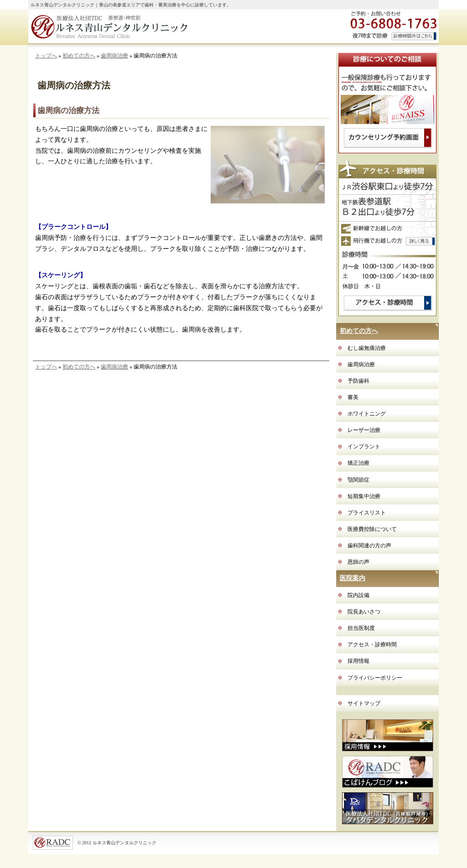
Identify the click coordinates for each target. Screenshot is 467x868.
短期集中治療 (364, 496)
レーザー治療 (364, 430)
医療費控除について (372, 529)
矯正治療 (358, 463)
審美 (353, 397)
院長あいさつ (364, 612)
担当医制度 (361, 628)
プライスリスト (367, 513)
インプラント (364, 447)
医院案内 (353, 578)
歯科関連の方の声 (369, 546)
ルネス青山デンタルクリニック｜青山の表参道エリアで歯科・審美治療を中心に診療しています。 (131, 5)
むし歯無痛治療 (367, 348)
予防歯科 (358, 381)
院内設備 (358, 595)
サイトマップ (364, 703)
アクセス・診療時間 (372, 645)
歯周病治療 (114, 56)
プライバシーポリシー (375, 678)
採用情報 (358, 661)
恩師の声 (358, 562)
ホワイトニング (367, 414)
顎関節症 (358, 480)
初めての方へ (79, 56)
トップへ (46, 56)
